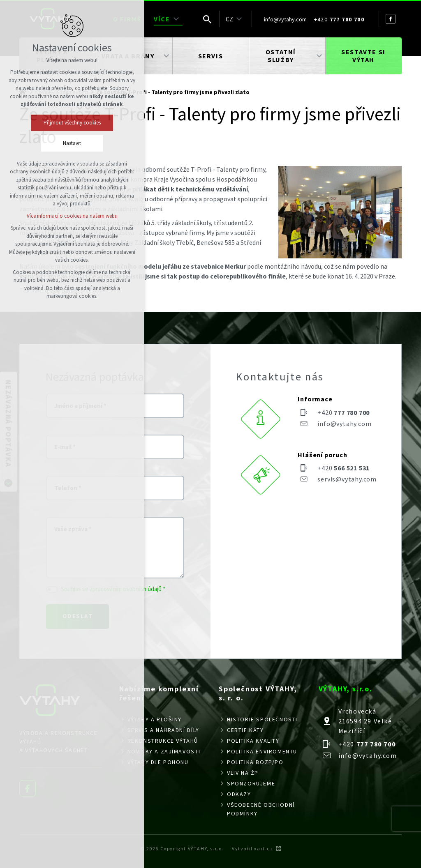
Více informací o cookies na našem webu (72, 216)
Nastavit (72, 143)
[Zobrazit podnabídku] (176, 19)
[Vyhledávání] (207, 19)
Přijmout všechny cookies (72, 123)
